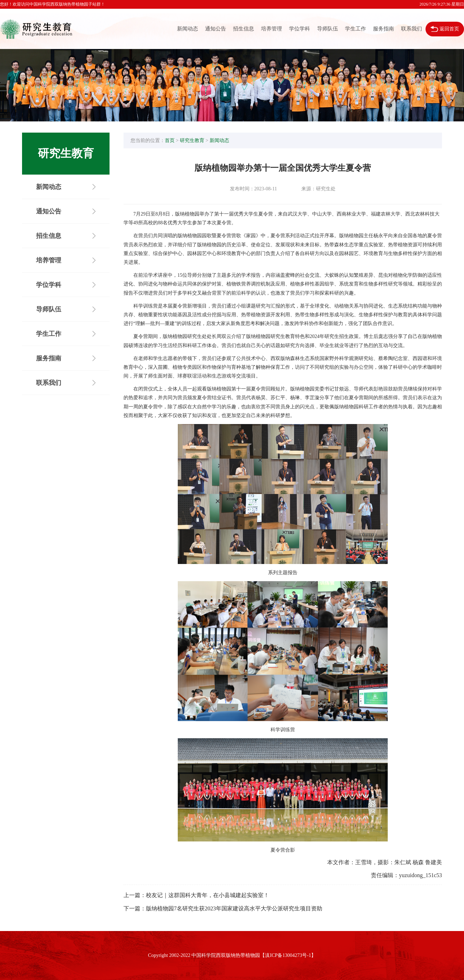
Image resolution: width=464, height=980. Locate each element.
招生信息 (244, 29)
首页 (170, 140)
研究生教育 (192, 140)
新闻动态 (188, 29)
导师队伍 (328, 29)
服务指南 (384, 29)
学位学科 (300, 29)
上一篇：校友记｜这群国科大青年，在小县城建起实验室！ (196, 895)
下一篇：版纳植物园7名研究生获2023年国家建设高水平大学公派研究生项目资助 (223, 908)
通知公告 (216, 29)
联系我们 (412, 29)
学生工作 (356, 29)
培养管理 (272, 29)
